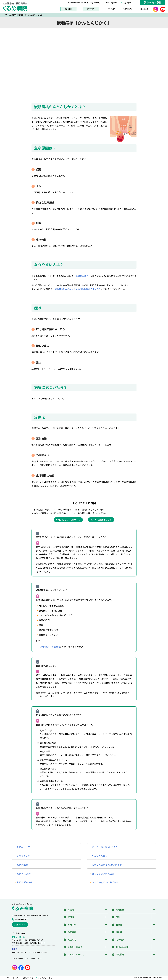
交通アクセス (128, 3)
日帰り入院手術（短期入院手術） (108, 865)
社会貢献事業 (122, 947)
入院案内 (72, 939)
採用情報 (120, 954)
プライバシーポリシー (47, 978)
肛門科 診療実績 (25, 882)
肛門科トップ (23, 847)
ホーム (8, 15)
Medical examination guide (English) (84, 3)
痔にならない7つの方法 (49, 647)
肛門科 (91, 9)
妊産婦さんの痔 (100, 856)
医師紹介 (144, 9)
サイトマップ (12, 978)
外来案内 (127, 9)
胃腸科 (69, 9)
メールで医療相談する (101, 520)
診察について (23, 856)
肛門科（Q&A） (25, 874)
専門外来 (110, 9)
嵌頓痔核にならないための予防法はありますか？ (78, 289)
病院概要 (120, 910)
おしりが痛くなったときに (105, 847)
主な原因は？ (82, 276)
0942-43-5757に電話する (68, 520)
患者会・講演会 (75, 947)
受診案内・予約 (153, 2)
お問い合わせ (111, 3)
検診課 (119, 932)
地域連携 (120, 939)
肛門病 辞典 (23, 865)
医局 (118, 917)
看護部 (119, 925)
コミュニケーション (77, 954)
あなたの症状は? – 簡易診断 (105, 882)
